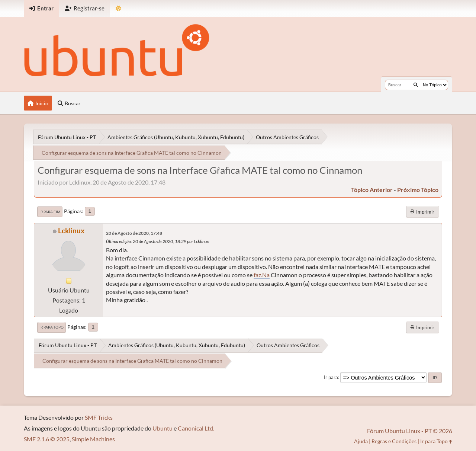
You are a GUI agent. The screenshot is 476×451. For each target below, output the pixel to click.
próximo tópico (418, 190)
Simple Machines (93, 439)
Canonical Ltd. (196, 428)
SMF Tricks (99, 417)
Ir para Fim (50, 212)
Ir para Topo (52, 327)
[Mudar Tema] (118, 8)
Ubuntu (163, 428)
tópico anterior (372, 190)
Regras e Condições (394, 441)
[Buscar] (416, 85)
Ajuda (361, 441)
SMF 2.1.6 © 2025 (47, 439)
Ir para (331, 377)
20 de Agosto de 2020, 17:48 (134, 233)
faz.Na (262, 275)
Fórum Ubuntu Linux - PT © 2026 (410, 431)
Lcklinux (71, 231)
